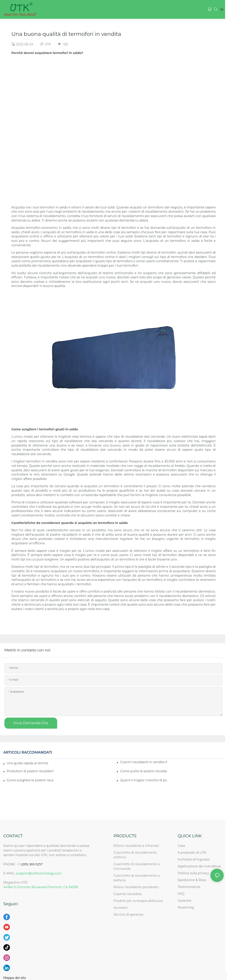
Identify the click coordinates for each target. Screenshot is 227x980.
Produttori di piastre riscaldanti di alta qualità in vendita (30, 771)
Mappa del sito (15, 978)
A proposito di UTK (192, 853)
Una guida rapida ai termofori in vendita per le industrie (27, 763)
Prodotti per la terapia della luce (138, 901)
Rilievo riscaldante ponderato (136, 887)
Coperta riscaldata (128, 894)
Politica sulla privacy (193, 873)
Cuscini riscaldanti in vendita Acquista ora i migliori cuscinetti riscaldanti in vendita (143, 762)
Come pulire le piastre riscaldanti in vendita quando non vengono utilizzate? (143, 771)
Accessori (121, 908)
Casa (181, 846)
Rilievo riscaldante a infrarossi (136, 846)
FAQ (181, 894)
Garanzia (184, 901)
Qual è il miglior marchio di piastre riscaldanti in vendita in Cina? (143, 780)
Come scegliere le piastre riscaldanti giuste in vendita (30, 780)
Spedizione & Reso (192, 880)
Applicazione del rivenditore (199, 866)
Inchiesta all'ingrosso (194, 859)
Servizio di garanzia (129, 915)
